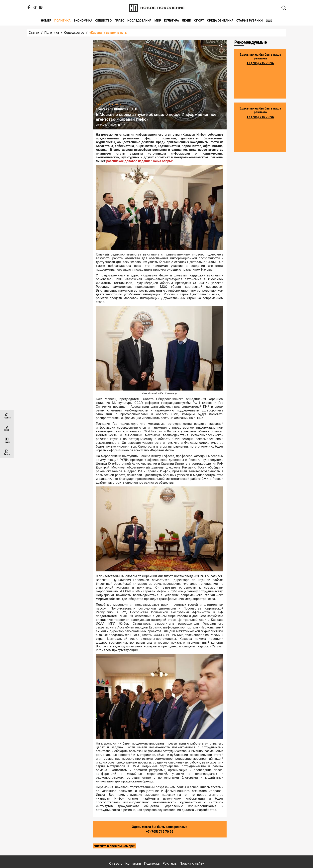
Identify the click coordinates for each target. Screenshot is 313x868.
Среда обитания (220, 21)
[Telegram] (35, 8)
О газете (116, 863)
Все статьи (57, 215)
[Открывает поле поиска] (284, 8)
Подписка (152, 863)
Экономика (83, 21)
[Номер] (7, 440)
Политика (62, 21)
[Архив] (7, 452)
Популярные (73, 47)
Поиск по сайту (192, 863)
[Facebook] (29, 8)
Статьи (34, 33)
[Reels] (7, 428)
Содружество (74, 33)
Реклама (170, 863)
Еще (269, 21)
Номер (46, 21)
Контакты (133, 863)
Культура (172, 21)
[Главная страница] (7, 416)
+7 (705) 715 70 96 (160, 832)
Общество (103, 21)
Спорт (199, 21)
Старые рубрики (250, 21)
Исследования (139, 21)
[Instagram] (41, 8)
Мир (158, 21)
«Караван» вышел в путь (108, 33)
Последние (40, 47)
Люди (187, 21)
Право (119, 21)
